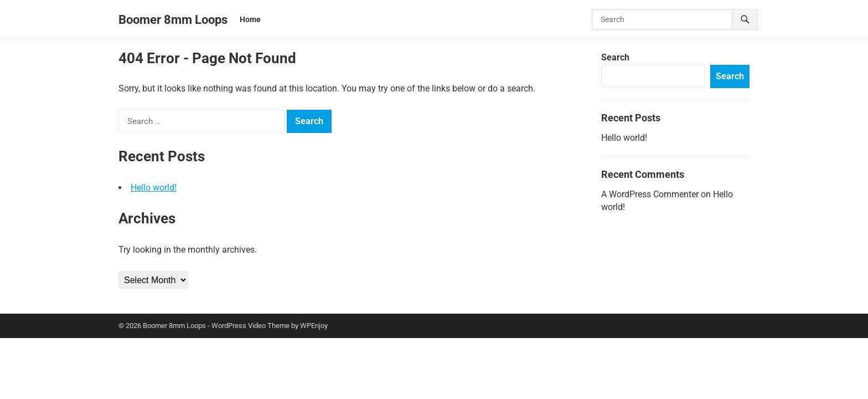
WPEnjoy (314, 326)
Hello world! (154, 188)
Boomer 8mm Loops (173, 19)
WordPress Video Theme (250, 326)
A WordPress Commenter (650, 194)
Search (615, 57)
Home (250, 19)
